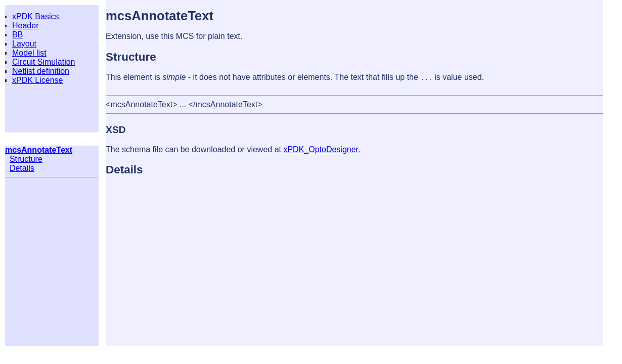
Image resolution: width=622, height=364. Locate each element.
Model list (29, 53)
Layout (24, 44)
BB (17, 35)
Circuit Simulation (43, 62)
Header (25, 26)
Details (22, 168)
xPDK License (38, 80)
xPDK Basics (35, 16)
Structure (26, 159)
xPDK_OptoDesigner (321, 149)
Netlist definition (41, 71)
